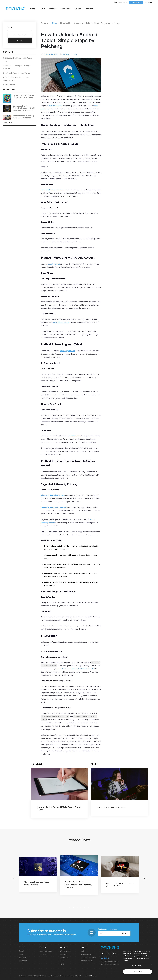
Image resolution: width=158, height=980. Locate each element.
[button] (14, 878)
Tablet (42, 9)
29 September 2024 (51, 54)
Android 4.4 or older (61, 322)
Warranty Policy (86, 961)
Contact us (64, 957)
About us (64, 954)
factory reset (75, 436)
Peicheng (66, 54)
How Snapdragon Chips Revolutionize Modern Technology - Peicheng (118, 885)
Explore (90, 9)
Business (78, 9)
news (62, 964)
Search (20, 41)
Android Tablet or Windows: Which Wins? (36, 885)
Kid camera (23, 957)
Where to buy (65, 951)
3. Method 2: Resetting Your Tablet (16, 73)
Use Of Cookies (91, 976)
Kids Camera (66, 9)
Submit (125, 933)
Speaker (53, 9)
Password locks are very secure (54, 190)
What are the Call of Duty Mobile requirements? (24, 117)
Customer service (120, 2)
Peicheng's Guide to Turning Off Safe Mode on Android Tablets (59, 808)
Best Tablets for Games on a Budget (111, 807)
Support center (86, 954)
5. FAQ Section (9, 85)
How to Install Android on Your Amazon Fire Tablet (23, 96)
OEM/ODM (44, 954)
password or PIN (55, 106)
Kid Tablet (23, 961)
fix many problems (67, 351)
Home (32, 9)
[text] (137, 972)
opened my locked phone (67, 669)
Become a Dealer (46, 951)
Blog (54, 23)
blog (76, 54)
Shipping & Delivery (88, 957)
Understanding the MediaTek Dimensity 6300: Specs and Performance (24, 108)
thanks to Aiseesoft (86, 669)
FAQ (82, 951)
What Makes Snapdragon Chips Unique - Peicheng (76, 883)
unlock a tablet (54, 264)
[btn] (137, 966)
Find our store (136, 2)
